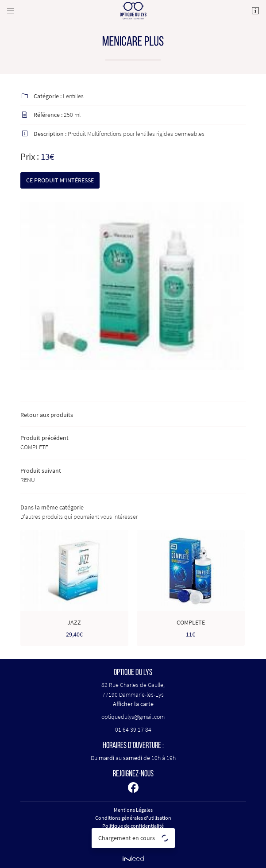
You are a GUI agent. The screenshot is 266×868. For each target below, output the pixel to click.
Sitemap (133, 842)
